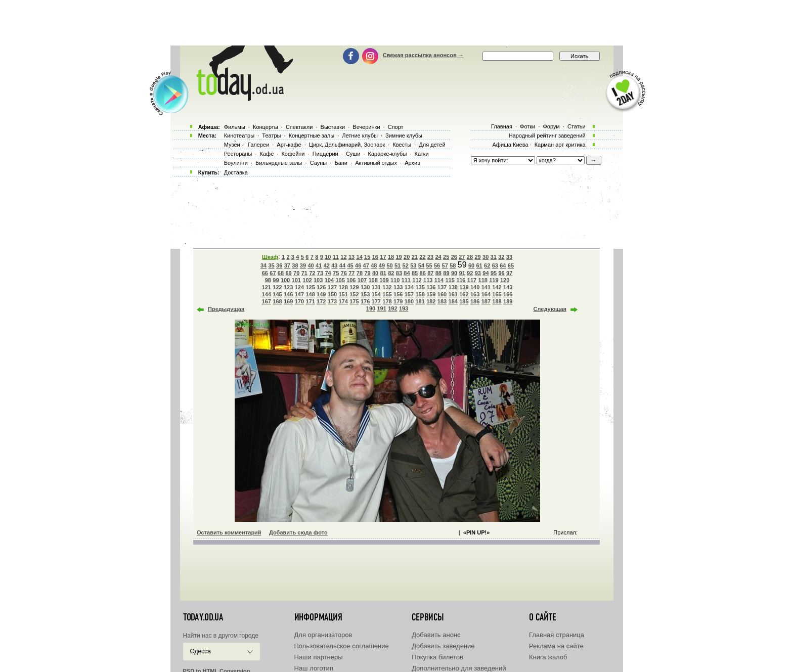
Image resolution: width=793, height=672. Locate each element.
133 (398, 287)
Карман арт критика (560, 145)
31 (494, 257)
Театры (271, 136)
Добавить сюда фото (298, 532)
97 (509, 273)
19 (399, 257)
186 (475, 301)
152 (354, 294)
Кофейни (293, 154)
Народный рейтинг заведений (547, 136)
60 (471, 265)
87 (430, 273)
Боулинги (236, 163)
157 (409, 294)
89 (446, 273)
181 (420, 301)
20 (407, 257)
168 (277, 301)
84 (407, 273)
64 (503, 265)
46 (358, 265)
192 (392, 308)
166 (508, 294)
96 (501, 273)
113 (428, 280)
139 (464, 287)
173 (332, 301)
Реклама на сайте (556, 646)
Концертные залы (312, 136)
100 (285, 280)
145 (277, 294)
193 (404, 308)
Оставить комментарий (229, 532)
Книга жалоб (548, 657)
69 (288, 273)
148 (310, 294)
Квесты (402, 145)
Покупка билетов (437, 657)
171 (310, 301)
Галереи (258, 145)
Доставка (236, 172)
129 (354, 287)
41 (319, 265)
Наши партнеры (319, 657)
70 (296, 273)
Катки (421, 154)
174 (343, 301)
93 (478, 273)
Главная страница (557, 635)
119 (494, 280)
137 (442, 287)
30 (486, 257)
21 (415, 257)
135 (420, 287)
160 (442, 294)
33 (509, 257)
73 (320, 273)
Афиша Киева (510, 145)
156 (398, 294)
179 (398, 301)
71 (304, 273)
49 (382, 265)
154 (376, 294)
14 (360, 257)
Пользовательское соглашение (342, 646)
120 (505, 280)
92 (470, 273)
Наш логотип (314, 668)
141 (486, 287)
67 (273, 273)
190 (371, 308)
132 (387, 287)
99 (276, 280)
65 (511, 265)
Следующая (550, 309)
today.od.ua (203, 617)
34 (263, 265)
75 (336, 273)
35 (271, 265)
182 (431, 301)
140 (475, 287)
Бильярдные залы (279, 163)
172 (321, 301)
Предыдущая (226, 309)
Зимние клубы (404, 136)
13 (351, 257)
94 (486, 273)
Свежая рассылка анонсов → (423, 55)
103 (318, 280)
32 (501, 257)
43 (334, 265)
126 (321, 287)
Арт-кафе (289, 145)
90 (454, 273)
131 (376, 287)
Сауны (319, 163)
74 (328, 273)
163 (475, 294)
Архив (412, 163)
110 (395, 280)
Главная (502, 126)
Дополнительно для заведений (459, 668)
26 (454, 257)
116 (461, 280)
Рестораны (238, 154)
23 (430, 257)
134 (409, 287)
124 (299, 287)
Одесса (201, 651)
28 (470, 257)
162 (464, 294)
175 (354, 301)
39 (303, 265)
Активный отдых (376, 163)
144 (267, 294)
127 (332, 287)
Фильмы (235, 127)
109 (384, 280)
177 (376, 301)
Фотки (527, 126)
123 (288, 287)
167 (267, 301)
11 (336, 257)
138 (453, 287)
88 (438, 273)
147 (299, 294)
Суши (353, 154)
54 (421, 265)
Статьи (577, 126)
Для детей (432, 145)
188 (497, 301)
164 (486, 294)
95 (494, 273)
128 (343, 287)
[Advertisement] (396, 23)
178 (387, 301)
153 (365, 294)
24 (438, 257)
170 (299, 301)
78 (360, 273)
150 (332, 294)
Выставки (333, 127)
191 (381, 308)
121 (267, 287)
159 (431, 294)
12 (343, 257)
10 (328, 257)
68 (281, 273)
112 (417, 280)
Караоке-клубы (388, 154)
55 (429, 265)
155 (387, 294)
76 (344, 273)
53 (413, 265)
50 (389, 265)
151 (343, 294)
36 (279, 265)
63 (495, 265)
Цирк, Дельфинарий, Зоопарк (347, 145)
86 (423, 273)
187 (486, 301)
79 (367, 273)
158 (420, 294)
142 (497, 287)
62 (487, 265)
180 (409, 301)
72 (312, 273)
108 (373, 280)
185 (464, 301)
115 (450, 280)
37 (287, 265)
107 (362, 280)
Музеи (232, 145)
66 (265, 273)
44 (342, 265)
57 (445, 265)
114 (439, 280)
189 (508, 301)
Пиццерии (325, 154)
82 (391, 273)
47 (366, 265)
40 (311, 265)
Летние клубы (360, 136)
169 (288, 301)
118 (483, 280)
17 (383, 257)
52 (406, 265)
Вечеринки (366, 127)
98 (268, 280)
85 (415, 273)
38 (295, 265)
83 (399, 273)
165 (497, 294)
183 (442, 301)
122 (277, 287)
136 (431, 287)
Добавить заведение (443, 646)
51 (398, 265)
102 (307, 280)
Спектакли (299, 127)
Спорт (396, 127)
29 (477, 257)
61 (479, 265)
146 (288, 294)
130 (365, 287)
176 (365, 301)
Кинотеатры (239, 136)
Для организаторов (323, 635)
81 (383, 273)
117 (472, 280)
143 (508, 287)
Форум (551, 126)
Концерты (266, 127)
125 (310, 287)
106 (351, 280)
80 (375, 273)
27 (462, 257)
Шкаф (270, 257)
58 (453, 265)
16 (375, 257)
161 (453, 294)
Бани (341, 163)
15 (367, 257)
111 (406, 280)
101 (296, 280)
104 (329, 280)
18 (391, 257)
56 (437, 265)
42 (327, 265)
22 (422, 257)
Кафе (267, 154)
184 (453, 301)
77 (351, 273)
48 (374, 265)
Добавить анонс (436, 635)
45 (350, 265)
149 (321, 294)
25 (446, 257)
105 (340, 280)
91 (462, 273)
